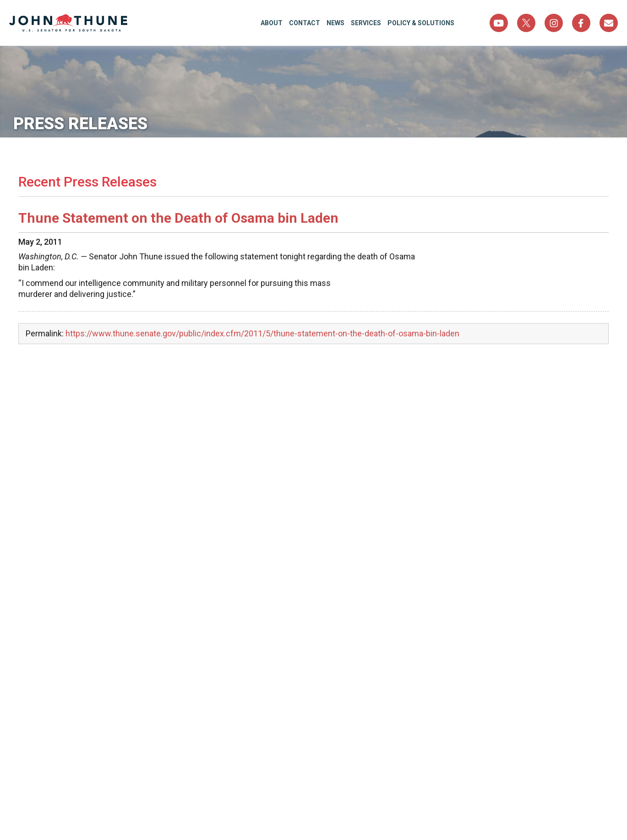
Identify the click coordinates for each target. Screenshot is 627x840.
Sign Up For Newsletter (609, 23)
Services (366, 23)
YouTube (499, 23)
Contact (305, 23)
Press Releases (85, 124)
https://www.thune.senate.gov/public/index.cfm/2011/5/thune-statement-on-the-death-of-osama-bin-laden (262, 333)
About (272, 23)
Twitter (526, 23)
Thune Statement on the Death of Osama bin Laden (178, 218)
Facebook (581, 23)
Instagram (554, 23)
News (335, 23)
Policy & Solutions (421, 23)
